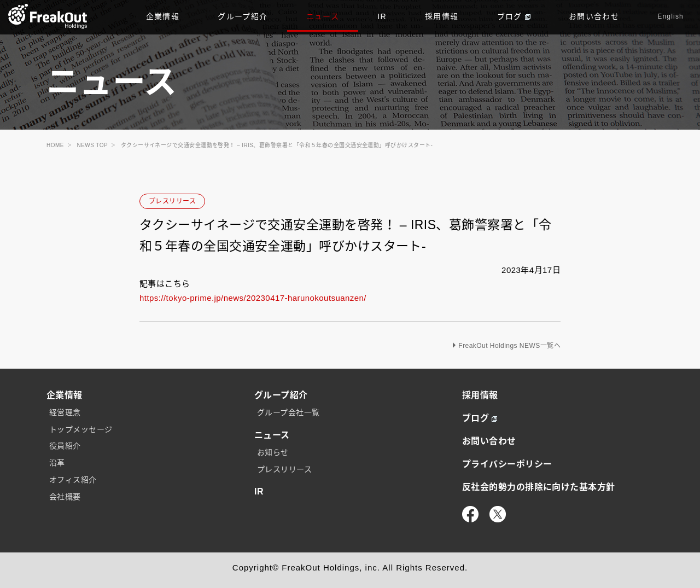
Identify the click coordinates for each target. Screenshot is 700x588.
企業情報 (163, 16)
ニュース (323, 16)
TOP (48, 16)
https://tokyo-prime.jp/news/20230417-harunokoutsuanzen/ (253, 298)
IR (382, 16)
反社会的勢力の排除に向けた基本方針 (539, 487)
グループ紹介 (243, 16)
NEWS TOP (93, 145)
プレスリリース (172, 201)
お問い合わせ (594, 16)
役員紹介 (65, 446)
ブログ (514, 16)
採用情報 (442, 16)
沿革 (57, 463)
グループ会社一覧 (288, 412)
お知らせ (273, 452)
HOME (55, 145)
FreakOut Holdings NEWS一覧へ (509, 346)
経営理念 (65, 412)
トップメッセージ (81, 429)
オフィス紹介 (73, 480)
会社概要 (65, 497)
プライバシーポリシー (507, 464)
